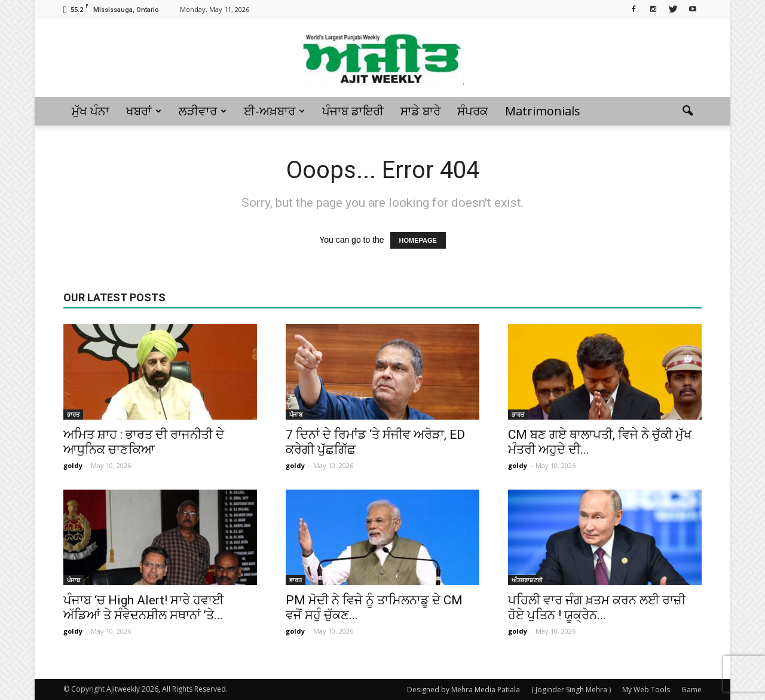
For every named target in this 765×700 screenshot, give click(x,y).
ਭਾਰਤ (73, 414)
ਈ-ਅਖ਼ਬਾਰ (274, 111)
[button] (687, 111)
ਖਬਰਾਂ (144, 111)
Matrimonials (543, 111)
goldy (73, 465)
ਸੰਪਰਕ (473, 111)
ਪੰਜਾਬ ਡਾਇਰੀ (353, 111)
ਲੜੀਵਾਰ (203, 111)
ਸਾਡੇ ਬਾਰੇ (420, 111)
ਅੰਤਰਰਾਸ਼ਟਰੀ (527, 580)
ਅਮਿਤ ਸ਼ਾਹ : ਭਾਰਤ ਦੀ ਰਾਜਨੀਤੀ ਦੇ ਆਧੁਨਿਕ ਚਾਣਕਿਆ (144, 442)
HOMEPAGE (418, 240)
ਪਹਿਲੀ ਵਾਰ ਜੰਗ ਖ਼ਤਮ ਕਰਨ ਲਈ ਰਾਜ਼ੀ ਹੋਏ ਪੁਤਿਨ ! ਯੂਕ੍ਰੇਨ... (597, 608)
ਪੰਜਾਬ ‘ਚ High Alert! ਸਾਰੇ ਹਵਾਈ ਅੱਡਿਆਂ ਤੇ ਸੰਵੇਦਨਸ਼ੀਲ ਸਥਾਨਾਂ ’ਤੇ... (143, 608)
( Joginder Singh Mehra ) (571, 690)
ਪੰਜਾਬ (296, 414)
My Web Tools (646, 690)
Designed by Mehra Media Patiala (463, 690)
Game (691, 690)
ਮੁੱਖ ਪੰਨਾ (91, 111)
